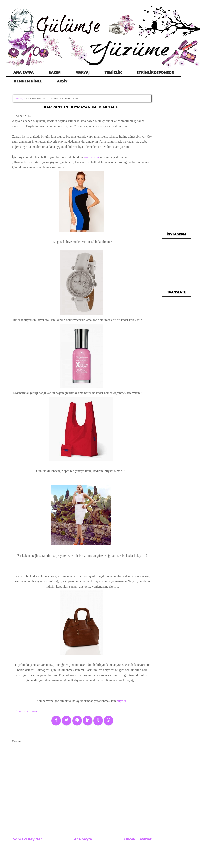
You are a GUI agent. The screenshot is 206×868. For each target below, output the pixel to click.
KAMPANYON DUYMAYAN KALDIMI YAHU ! (82, 107)
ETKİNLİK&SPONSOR (155, 72)
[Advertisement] (176, 157)
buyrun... (122, 701)
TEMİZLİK (113, 72)
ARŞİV (62, 81)
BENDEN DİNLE (28, 81)
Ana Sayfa (20, 98)
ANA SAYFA (23, 72)
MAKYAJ (82, 72)
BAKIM (54, 72)
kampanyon (91, 157)
